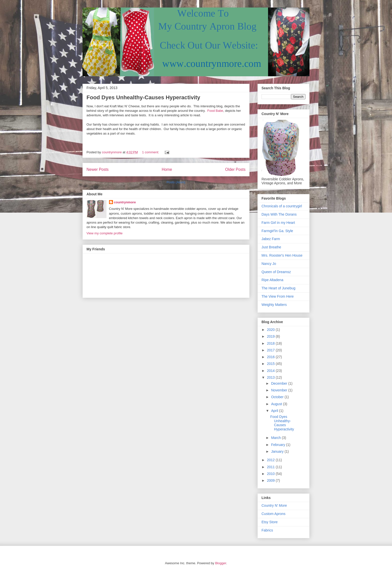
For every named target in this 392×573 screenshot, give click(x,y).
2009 (271, 480)
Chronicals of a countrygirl (282, 206)
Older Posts (235, 169)
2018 (271, 343)
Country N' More (274, 505)
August (277, 404)
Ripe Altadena (272, 280)
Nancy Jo (269, 264)
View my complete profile (104, 233)
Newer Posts (97, 169)
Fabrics (267, 530)
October (278, 397)
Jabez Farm (271, 239)
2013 (271, 377)
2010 (271, 474)
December (279, 383)
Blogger (220, 563)
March (276, 438)
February (278, 445)
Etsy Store (270, 522)
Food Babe (215, 111)
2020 (271, 330)
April (275, 411)
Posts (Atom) (176, 182)
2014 (271, 371)
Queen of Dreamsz (276, 272)
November (279, 390)
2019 (271, 336)
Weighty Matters (274, 305)
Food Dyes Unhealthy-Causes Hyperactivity (143, 97)
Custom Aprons (273, 514)
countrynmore (125, 202)
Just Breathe (271, 247)
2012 (271, 460)
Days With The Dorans (279, 214)
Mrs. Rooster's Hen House (282, 255)
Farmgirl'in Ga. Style (277, 231)
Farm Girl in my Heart (278, 223)
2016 (271, 357)
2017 (271, 350)
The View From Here (278, 296)
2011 (271, 467)
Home (167, 169)
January (278, 451)
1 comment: (151, 152)
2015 (271, 364)
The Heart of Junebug (278, 288)
